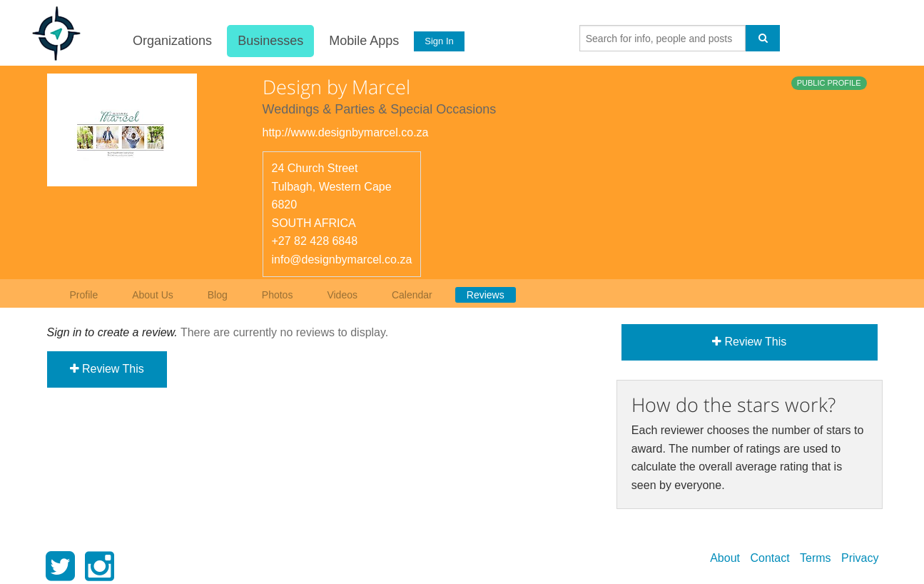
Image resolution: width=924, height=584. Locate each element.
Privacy (860, 558)
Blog (218, 295)
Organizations (172, 41)
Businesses (270, 41)
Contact (770, 558)
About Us (153, 295)
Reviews (486, 295)
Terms (816, 558)
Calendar (412, 295)
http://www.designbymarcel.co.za (346, 132)
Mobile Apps (363, 41)
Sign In (438, 41)
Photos (278, 295)
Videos (342, 295)
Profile (84, 295)
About (725, 558)
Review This (107, 369)
